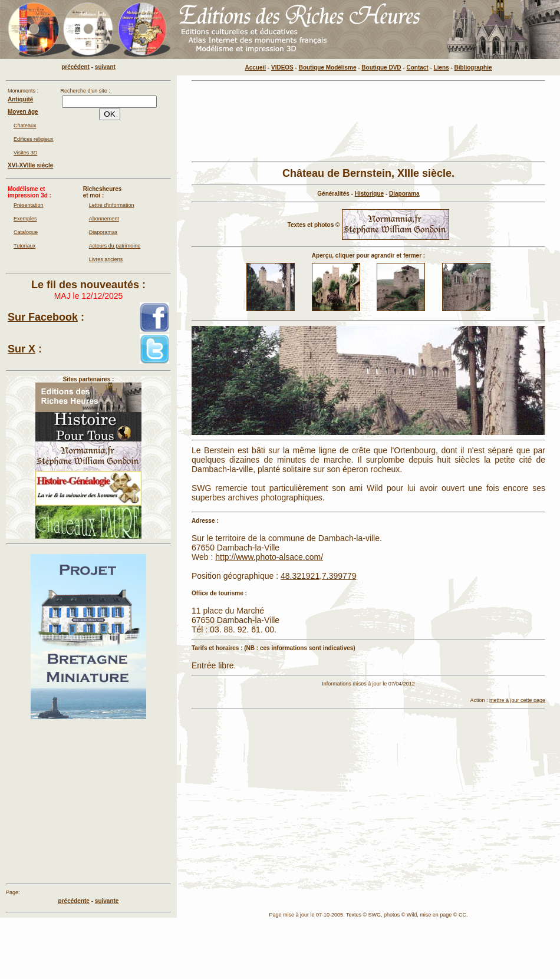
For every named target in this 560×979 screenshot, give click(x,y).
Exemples (25, 219)
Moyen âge (23, 112)
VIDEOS (282, 67)
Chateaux (25, 126)
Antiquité (20, 99)
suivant (105, 67)
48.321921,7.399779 (318, 576)
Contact (417, 67)
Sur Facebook (43, 317)
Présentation (29, 205)
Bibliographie (473, 67)
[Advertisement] (227, 121)
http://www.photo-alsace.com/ (269, 557)
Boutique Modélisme (328, 67)
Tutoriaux (24, 246)
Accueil (256, 67)
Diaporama (404, 194)
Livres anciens (106, 259)
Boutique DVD (381, 67)
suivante (107, 901)
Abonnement (104, 219)
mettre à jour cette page (517, 700)
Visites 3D (25, 153)
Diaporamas (103, 232)
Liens (442, 67)
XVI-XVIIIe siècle (30, 165)
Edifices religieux (34, 139)
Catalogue (26, 232)
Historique (369, 194)
